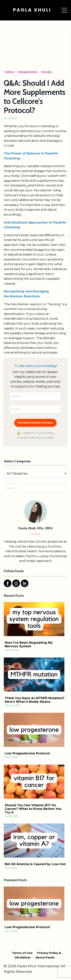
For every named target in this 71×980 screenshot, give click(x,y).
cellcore (9, 72)
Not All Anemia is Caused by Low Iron (35, 864)
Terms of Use (22, 953)
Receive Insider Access (35, 423)
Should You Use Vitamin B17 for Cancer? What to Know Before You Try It (33, 809)
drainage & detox (28, 72)
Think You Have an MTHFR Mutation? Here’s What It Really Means (35, 700)
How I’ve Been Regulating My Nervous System (29, 644)
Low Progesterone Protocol (27, 753)
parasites (46, 72)
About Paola (45, 957)
